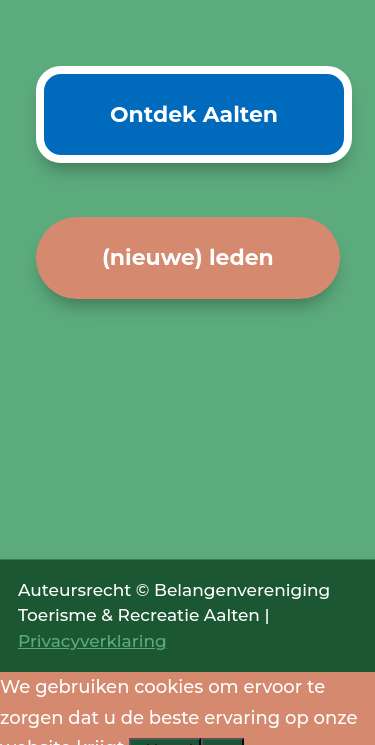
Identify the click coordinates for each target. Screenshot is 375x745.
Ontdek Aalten (194, 114)
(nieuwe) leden (188, 257)
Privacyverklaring (92, 641)
